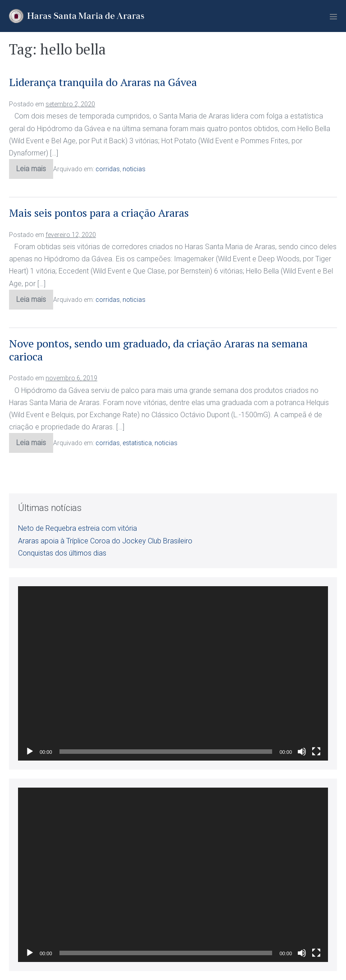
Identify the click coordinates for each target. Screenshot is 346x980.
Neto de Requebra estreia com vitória (77, 528)
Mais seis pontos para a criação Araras (99, 213)
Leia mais (35, 172)
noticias (134, 169)
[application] (173, 673)
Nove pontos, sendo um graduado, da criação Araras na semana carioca (158, 350)
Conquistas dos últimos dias (62, 553)
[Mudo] (302, 752)
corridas (108, 169)
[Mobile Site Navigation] (333, 17)
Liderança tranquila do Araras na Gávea (103, 82)
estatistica (137, 443)
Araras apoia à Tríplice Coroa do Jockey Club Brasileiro (105, 541)
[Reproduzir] (30, 752)
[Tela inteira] (316, 752)
